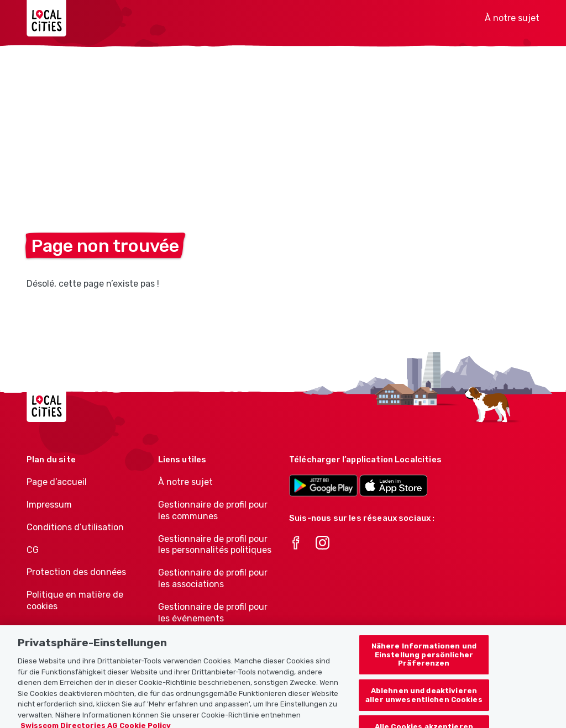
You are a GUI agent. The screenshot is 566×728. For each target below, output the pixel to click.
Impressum (49, 505)
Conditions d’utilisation (75, 527)
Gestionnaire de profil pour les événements (213, 613)
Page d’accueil (57, 482)
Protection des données (76, 572)
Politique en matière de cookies (75, 600)
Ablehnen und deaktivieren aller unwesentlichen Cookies (424, 699)
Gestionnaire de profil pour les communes (213, 510)
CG (33, 550)
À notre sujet (512, 18)
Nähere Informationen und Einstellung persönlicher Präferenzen (424, 658)
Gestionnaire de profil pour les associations (213, 578)
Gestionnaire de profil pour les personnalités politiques (215, 545)
